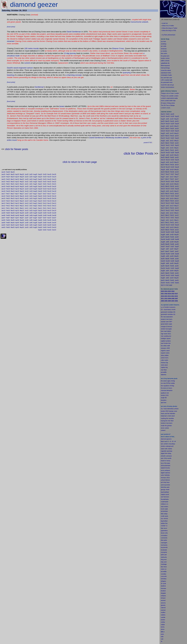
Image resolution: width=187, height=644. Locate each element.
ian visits (164, 46)
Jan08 (3, 215)
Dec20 (54, 187)
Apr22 (17, 182)
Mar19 (13, 189)
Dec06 (54, 220)
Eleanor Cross (118, 48)
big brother (164, 521)
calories (163, 608)
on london (164, 51)
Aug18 (35, 191)
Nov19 (49, 189)
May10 (22, 211)
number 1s (164, 526)
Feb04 (8, 225)
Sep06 (40, 220)
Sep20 (40, 187)
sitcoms (163, 603)
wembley (164, 579)
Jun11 (27, 208)
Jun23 (27, 179)
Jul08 (31, 215)
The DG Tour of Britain (168, 105)
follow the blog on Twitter (170, 28)
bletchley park (165, 487)
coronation (164, 535)
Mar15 (13, 198)
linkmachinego (165, 68)
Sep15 (40, 198)
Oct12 (45, 206)
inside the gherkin (166, 426)
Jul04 (31, 225)
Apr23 (17, 179)
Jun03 (27, 227)
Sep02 (40, 230)
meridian (171, 418)
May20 (22, 187)
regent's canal (165, 351)
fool (165, 403)
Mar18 (13, 191)
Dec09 (54, 213)
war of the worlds (166, 458)
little (162, 514)
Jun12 (27, 206)
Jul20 (31, 187)
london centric (165, 58)
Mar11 (13, 208)
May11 (22, 208)
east (162, 507)
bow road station (166, 331)
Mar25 (13, 174)
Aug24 (35, 177)
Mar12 (13, 206)
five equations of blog (167, 386)
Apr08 (17, 215)
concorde (164, 576)
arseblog (164, 44)
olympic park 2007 (167, 322)
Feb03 (8, 227)
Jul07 (31, 218)
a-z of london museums (168, 307)
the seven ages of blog (168, 381)
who (166, 533)
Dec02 (54, 230)
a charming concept (73, 75)
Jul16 (31, 196)
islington (163, 581)
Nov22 (49, 182)
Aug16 (35, 196)
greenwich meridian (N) (168, 312)
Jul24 (31, 177)
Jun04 (27, 225)
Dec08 (54, 215)
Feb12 (8, 206)
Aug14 (35, 201)
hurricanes (164, 545)
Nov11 (49, 208)
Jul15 (31, 198)
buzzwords (164, 547)
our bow (163, 42)
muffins (163, 613)
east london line (166, 343)
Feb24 (8, 177)
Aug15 (35, 198)
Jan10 (3, 211)
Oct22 (45, 182)
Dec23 (54, 179)
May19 (22, 189)
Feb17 (8, 194)
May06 (22, 220)
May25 (22, 174)
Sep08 (40, 215)
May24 (22, 177)
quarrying (127, 73)
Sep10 (40, 211)
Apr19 (17, 189)
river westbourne (166, 336)
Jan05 (3, 223)
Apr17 (17, 194)
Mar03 (13, 227)
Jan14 (3, 201)
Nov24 (49, 177)
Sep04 (40, 225)
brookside (164, 550)
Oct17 (45, 194)
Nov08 (49, 215)
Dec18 (54, 191)
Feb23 (8, 179)
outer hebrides (165, 475)
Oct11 (45, 208)
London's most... (166, 108)
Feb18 (8, 191)
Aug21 (35, 184)
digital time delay (166, 453)
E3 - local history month (168, 310)
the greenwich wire (167, 82)
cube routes (165, 360)
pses (164, 596)
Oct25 (45, 174)
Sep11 (40, 208)
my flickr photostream (169, 35)
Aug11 (35, 208)
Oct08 (45, 215)
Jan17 (3, 194)
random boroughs (166, 329)
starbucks (164, 557)
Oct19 (45, 189)
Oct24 (45, 177)
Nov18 (49, 191)
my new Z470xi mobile (168, 383)
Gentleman (39, 87)
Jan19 (3, 189)
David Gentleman (74, 32)
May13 (22, 203)
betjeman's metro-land (168, 416)
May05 (22, 223)
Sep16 (40, 196)
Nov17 (49, 194)
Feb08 (8, 215)
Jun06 (27, 220)
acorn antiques (165, 470)
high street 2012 (166, 334)
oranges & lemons (167, 327)
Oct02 (45, 230)
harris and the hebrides (168, 414)
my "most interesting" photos (170, 409)
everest (163, 610)
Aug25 (35, 174)
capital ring (164, 367)
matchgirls (164, 543)
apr (162, 403)
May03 (22, 227)
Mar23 (13, 179)
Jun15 (27, 198)
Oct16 (45, 196)
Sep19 (40, 189)
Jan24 (3, 177)
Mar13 (13, 203)
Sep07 (40, 218)
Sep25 (40, 174)
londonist (164, 49)
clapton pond (165, 494)
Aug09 (35, 213)
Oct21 (45, 184)
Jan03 (3, 227)
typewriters (164, 531)
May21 (22, 184)
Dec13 (54, 203)
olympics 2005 (165, 348)
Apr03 (17, 227)
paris (162, 634)
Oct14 (45, 201)
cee (162, 622)
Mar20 (13, 187)
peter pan (164, 555)
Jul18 (31, 191)
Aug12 (35, 206)
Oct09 (45, 213)
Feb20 (8, 187)
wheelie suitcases (166, 456)
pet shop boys (165, 482)
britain (166, 514)
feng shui (164, 560)
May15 (22, 198)
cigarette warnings (167, 451)
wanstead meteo (166, 73)
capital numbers (166, 341)
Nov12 (49, 206)
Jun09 (27, 213)
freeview (163, 588)
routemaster (165, 502)
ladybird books (165, 468)
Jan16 (3, 196)
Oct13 (45, 203)
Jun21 (27, 184)
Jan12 (3, 206)
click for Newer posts (17, 149)
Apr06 (17, 220)
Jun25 (27, 174)
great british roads (166, 324)
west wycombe (165, 485)
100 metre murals (32, 48)
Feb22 (8, 182)
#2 (170, 441)
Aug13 (35, 203)
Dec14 (54, 201)
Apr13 (17, 203)
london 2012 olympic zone (169, 411)
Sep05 (40, 223)
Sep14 (40, 201)
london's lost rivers (167, 319)
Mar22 (13, 182)
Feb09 (8, 213)
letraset (163, 598)
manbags (164, 564)
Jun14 (27, 201)
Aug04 (35, 225)
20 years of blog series (168, 103)
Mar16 (13, 196)
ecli (162, 596)
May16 (22, 196)
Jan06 (3, 220)
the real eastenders (167, 317)
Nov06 (49, 220)
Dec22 (54, 182)
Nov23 (49, 179)
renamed (11, 41)
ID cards (163, 584)
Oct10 (45, 211)
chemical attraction (167, 390)
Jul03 (31, 227)
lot (162, 637)
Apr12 (17, 206)
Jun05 (27, 223)
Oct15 (45, 198)
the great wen (165, 56)
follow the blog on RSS (169, 31)
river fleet (164, 370)
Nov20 (49, 187)
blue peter (164, 540)
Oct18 (45, 191)
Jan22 (3, 182)
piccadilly (164, 372)
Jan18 (3, 191)
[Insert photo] (11, 27)
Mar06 (13, 220)
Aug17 (35, 194)
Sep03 (40, 227)
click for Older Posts (138, 153)
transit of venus (166, 461)
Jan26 (3, 172)
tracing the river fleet (167, 421)
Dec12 (54, 206)
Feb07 (8, 218)
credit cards (165, 516)
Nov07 (49, 218)
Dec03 (54, 227)
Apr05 (17, 223)
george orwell (165, 490)
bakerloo (164, 375)
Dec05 (54, 223)
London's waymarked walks (169, 98)
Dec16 (54, 196)
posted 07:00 (148, 143)
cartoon (30, 68)
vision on (164, 569)
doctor (163, 533)
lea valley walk (165, 346)
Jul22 (31, 182)
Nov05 (49, 223)
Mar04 (13, 225)
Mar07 (13, 218)
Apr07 (17, 218)
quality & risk (165, 393)
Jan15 (3, 198)
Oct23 (45, 179)
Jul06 (31, 220)
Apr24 (17, 177)
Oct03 (45, 227)
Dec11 (54, 208)
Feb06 (8, 220)
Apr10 (17, 211)
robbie (163, 625)
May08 (22, 215)
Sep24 (40, 177)
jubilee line (164, 523)
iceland (163, 430)
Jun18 (27, 191)
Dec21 (54, 184)
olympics (164, 478)
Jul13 (31, 203)
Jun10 (27, 211)
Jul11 (31, 208)
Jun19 (27, 189)
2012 (168, 478)
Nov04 (49, 225)
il (163, 403)
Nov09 (49, 213)
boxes (62, 106)
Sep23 (40, 179)
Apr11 (17, 208)
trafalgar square (166, 338)
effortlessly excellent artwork (117, 138)
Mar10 (13, 211)
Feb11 (8, 208)
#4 (175, 441)
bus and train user (166, 78)
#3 (173, 441)
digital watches (165, 473)
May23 (22, 179)
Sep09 (40, 213)
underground (169, 446)
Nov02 (49, 230)
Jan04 (3, 225)
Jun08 (27, 215)
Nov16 (49, 196)
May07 (22, 218)
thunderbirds (165, 499)
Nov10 (49, 211)
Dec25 (54, 174)
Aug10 (35, 211)
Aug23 (35, 179)
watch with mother (167, 449)
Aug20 (35, 187)
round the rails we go (167, 85)
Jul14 (31, 201)
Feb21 (8, 184)
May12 (22, 206)
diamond (164, 439)
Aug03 (35, 227)
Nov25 (49, 174)
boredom (164, 400)
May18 (22, 191)
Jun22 (27, 182)
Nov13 (49, 203)
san (162, 497)
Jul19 (31, 189)
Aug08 (35, 215)
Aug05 (35, 223)
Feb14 (8, 201)
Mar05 (13, 223)
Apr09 (17, 213)
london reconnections (167, 87)
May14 (22, 201)
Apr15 (17, 198)
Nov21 (49, 184)
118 (162, 639)
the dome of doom (167, 388)
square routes (165, 353)
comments (164, 538)
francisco (166, 497)
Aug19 (35, 189)
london (163, 446)
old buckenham (166, 466)
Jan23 (3, 179)
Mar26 (13, 172)
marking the (165, 418)
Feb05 (8, 223)
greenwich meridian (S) (168, 314)
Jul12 (31, 206)
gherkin (163, 605)
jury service (164, 519)
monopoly (164, 552)
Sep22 (40, 182)
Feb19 (8, 189)
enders (166, 507)
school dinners (165, 480)
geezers (169, 439)
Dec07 (54, 218)
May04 (22, 225)
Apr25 (17, 174)
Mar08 (13, 215)
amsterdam (164, 511)
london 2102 (165, 395)
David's (10, 68)
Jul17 (31, 194)
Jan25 (3, 174)
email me (165, 23)
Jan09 (3, 213)
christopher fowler (166, 75)
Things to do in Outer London (170, 93)
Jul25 (31, 174)
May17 (22, 194)
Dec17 (54, 194)
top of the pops (165, 463)
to (163, 637)
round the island (166, 70)
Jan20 (3, 187)
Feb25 (8, 174)
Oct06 (45, 220)
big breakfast (165, 492)
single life (164, 398)
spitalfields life (165, 63)
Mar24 (13, 177)
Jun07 (27, 218)
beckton (163, 591)
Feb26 (8, 172)
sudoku (163, 615)
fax (164, 622)
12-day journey (70, 53)
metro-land (164, 365)
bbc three (164, 567)
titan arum (164, 528)
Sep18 (40, 191)
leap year (164, 562)
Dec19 (54, 189)
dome (163, 629)
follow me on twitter (168, 26)
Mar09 (13, 213)
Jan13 (3, 203)
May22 (22, 182)
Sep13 (40, 203)
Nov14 (49, 201)
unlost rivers (165, 358)
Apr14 (17, 201)
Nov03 (49, 227)
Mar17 (13, 194)
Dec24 (54, 177)
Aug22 (35, 182)
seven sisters (165, 428)
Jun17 (27, 194)
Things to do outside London (170, 96)
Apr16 (17, 196)
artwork (145, 22)
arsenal (163, 600)
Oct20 (45, 187)
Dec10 (54, 211)
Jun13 (27, 203)
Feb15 (8, 198)
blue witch (164, 53)
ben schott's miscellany (168, 444)
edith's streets (165, 61)
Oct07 (45, 218)
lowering (10, 75)
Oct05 (45, 223)
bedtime (163, 586)
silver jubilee (165, 355)
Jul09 (31, 213)
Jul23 (31, 179)
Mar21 (13, 184)
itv (162, 641)
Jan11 (3, 208)
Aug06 (35, 220)
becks (163, 627)
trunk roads (164, 509)
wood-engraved (20, 68)
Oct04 (45, 225)
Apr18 (17, 191)
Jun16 (27, 196)
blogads (163, 593)
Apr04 (17, 225)
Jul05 (31, 223)
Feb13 (8, 203)
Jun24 (27, 177)
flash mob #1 (165, 441)
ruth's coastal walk (167, 80)
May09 (22, 213)
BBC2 (163, 632)
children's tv (165, 504)
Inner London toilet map (168, 101)
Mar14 (13, 201)
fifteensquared (165, 66)
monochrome (136, 22)
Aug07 (35, 218)
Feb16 (8, 196)
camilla (163, 617)
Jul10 (31, 211)
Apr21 (17, 184)
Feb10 (8, 211)
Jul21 (31, 184)
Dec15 (54, 198)
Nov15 (49, 198)
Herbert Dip (164, 363)
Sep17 (40, 194)
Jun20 (27, 187)
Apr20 (17, 187)
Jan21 (3, 184)
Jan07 (3, 218)
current (27, 63)
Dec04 (54, 225)
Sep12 (40, 206)
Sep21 (40, 184)
